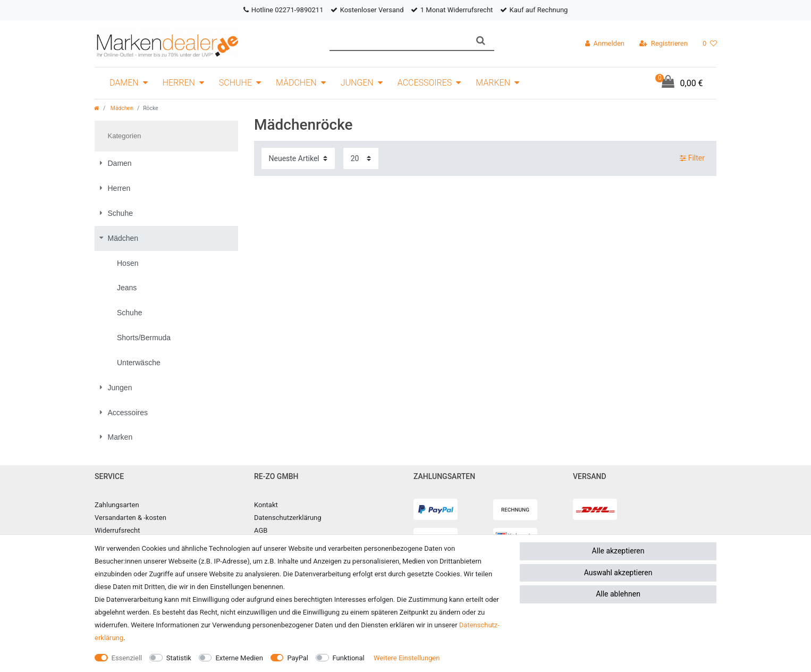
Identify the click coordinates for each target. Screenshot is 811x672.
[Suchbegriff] (398, 41)
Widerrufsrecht (117, 530)
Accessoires (425, 83)
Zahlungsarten (117, 505)
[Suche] (481, 41)
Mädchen (296, 83)
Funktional (349, 658)
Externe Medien (239, 658)
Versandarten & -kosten (130, 518)
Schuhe (235, 83)
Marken (493, 83)
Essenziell (127, 658)
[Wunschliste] (710, 44)
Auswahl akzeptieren (618, 573)
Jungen (357, 83)
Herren (179, 83)
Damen (124, 83)
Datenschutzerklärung (288, 518)
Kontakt (266, 505)
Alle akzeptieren (618, 551)
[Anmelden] (605, 44)
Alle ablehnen (618, 594)
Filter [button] (692, 158)
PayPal (298, 658)
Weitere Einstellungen (407, 658)
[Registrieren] (664, 44)
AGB (261, 530)
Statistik (179, 658)
